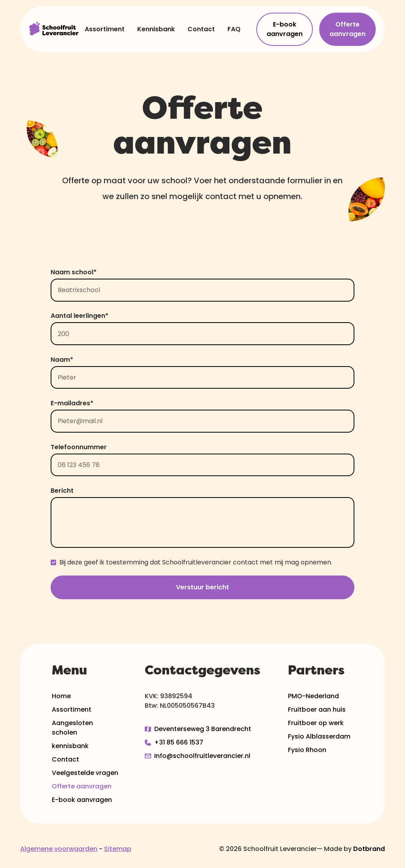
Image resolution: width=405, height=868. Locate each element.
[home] (54, 29)
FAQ (234, 29)
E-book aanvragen (285, 29)
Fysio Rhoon (307, 750)
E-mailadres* (72, 403)
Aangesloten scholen (72, 728)
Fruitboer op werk (316, 723)
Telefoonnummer (79, 447)
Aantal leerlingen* (79, 316)
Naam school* (74, 272)
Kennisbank (156, 29)
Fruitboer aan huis (317, 709)
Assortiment (105, 29)
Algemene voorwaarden (59, 849)
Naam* (62, 360)
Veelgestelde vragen (85, 773)
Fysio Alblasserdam (319, 736)
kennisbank (70, 746)
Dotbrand (369, 849)
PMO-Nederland (313, 696)
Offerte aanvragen (347, 29)
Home (61, 696)
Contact (201, 29)
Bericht (62, 491)
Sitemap (118, 849)
